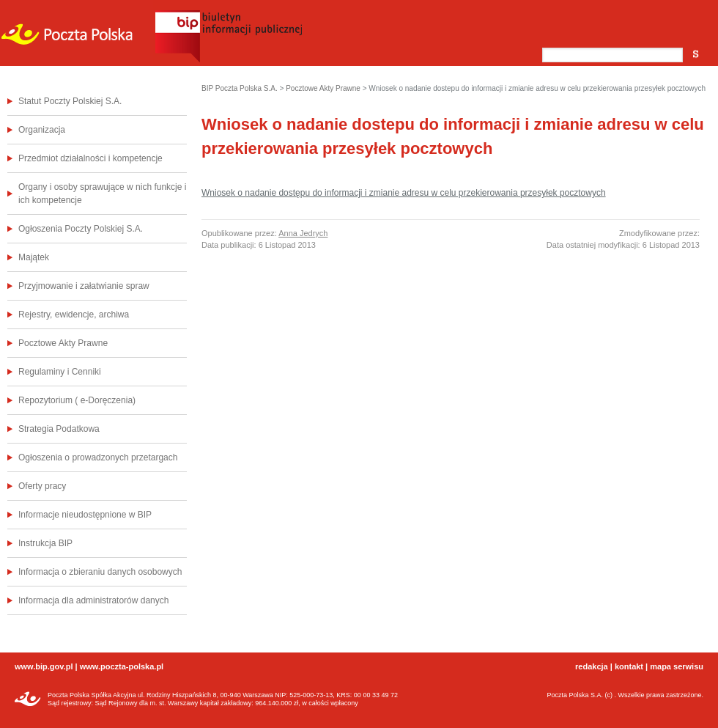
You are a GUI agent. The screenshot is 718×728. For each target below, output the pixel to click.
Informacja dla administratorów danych (93, 600)
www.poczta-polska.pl (122, 666)
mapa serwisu (677, 666)
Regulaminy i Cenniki (60, 372)
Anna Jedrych (303, 233)
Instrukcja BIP (45, 543)
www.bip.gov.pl (44, 666)
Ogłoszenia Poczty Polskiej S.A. (81, 229)
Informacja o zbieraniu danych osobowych (100, 572)
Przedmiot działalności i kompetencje (90, 158)
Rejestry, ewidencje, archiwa (74, 315)
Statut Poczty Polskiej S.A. (70, 101)
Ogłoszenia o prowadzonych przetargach (98, 457)
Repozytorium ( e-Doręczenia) (77, 400)
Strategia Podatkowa (59, 429)
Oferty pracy (42, 486)
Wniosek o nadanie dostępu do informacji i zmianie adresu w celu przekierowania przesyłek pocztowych (404, 193)
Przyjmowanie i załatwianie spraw (84, 286)
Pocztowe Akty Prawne (63, 343)
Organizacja (42, 130)
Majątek (34, 257)
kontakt (629, 666)
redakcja (592, 666)
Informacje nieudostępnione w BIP (85, 515)
